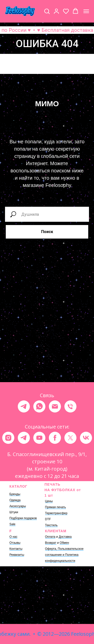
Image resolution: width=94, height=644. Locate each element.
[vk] (86, 438)
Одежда (15, 500)
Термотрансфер (56, 513)
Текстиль (51, 525)
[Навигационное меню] (86, 11)
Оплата (50, 537)
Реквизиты (17, 555)
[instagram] (8, 438)
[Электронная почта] (55, 406)
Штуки (14, 512)
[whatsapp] (39, 406)
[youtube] (39, 438)
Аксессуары (18, 506)
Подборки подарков (23, 518)
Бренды (15, 494)
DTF (48, 519)
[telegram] (24, 406)
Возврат (51, 543)
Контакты (16, 549)
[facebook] (55, 438)
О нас (14, 537)
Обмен (64, 543)
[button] (47, 11)
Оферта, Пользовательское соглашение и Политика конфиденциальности (64, 555)
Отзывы (15, 543)
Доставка (65, 537)
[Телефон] (70, 406)
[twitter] (70, 438)
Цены (49, 501)
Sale (13, 524)
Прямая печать (56, 507)
